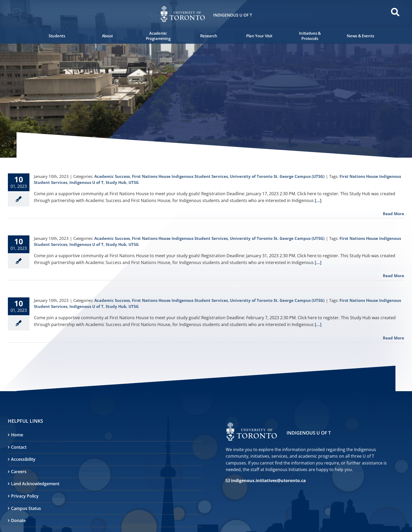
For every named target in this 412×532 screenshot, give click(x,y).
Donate (18, 520)
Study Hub (116, 182)
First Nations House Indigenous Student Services (180, 176)
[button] (18, 14)
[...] (318, 200)
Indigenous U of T (86, 182)
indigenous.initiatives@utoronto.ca (268, 481)
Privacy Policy (25, 496)
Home (17, 435)
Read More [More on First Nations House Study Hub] (393, 214)
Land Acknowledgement (35, 484)
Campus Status (26, 508)
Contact (19, 447)
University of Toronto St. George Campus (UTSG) (277, 176)
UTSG (134, 182)
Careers (19, 472)
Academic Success (112, 176)
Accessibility (23, 459)
